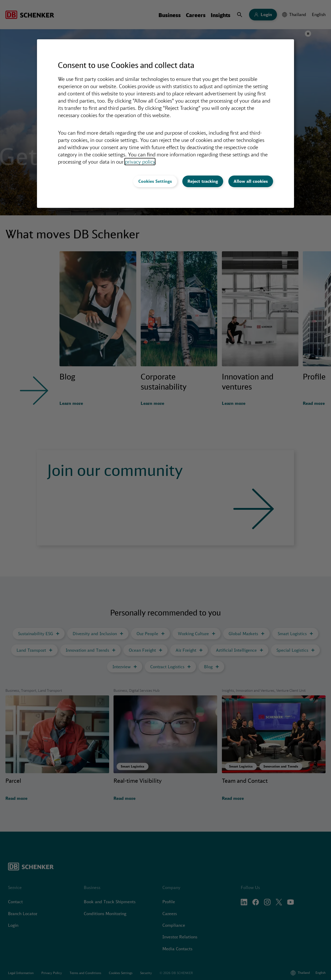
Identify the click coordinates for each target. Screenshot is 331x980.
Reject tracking (203, 181)
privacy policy (140, 162)
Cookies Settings (155, 181)
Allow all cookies (251, 181)
